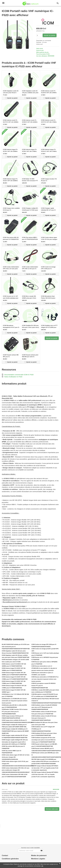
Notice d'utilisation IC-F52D (13, 377)
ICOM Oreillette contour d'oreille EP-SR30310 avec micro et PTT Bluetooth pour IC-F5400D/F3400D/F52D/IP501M (44, 707)
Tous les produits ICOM (43, 54)
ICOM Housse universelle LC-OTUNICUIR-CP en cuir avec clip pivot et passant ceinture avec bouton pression (45, 679)
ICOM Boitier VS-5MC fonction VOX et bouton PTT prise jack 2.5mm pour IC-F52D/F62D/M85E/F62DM (15, 712)
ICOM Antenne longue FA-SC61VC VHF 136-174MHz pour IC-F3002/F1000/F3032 (49, 151)
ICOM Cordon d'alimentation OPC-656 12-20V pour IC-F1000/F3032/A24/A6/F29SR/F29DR (32, 269)
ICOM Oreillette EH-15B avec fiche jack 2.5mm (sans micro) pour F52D (30, 327)
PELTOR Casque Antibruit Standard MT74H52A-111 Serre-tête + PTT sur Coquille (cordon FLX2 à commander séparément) (45, 768)
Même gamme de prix (42, 52)
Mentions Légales (38, 859)
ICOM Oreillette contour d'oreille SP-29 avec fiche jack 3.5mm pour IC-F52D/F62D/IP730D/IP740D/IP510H (44, 718)
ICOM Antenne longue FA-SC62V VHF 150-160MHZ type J (10, 181)
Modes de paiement (39, 855)
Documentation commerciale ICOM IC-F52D (19, 375)
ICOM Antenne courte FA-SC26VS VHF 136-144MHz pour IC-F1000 (49, 93)
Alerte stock (40, 48)
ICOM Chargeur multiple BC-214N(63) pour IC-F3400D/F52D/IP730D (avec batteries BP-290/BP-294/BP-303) (15, 731)
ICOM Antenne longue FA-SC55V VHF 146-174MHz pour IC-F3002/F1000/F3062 (30, 151)
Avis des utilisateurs (42, 56)
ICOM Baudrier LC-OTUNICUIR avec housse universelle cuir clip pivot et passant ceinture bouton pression (15, 701)
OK (42, 866)
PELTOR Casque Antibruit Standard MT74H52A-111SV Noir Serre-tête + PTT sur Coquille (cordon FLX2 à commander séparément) (45, 775)
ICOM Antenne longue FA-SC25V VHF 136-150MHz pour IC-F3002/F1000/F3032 (11, 151)
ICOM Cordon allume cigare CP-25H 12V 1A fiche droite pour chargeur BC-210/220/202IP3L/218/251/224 (16, 757)
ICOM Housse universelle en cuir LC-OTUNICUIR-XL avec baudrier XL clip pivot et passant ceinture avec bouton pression (44, 668)
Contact (5, 855)
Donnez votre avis (52, 809)
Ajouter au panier (50, 35)
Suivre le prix (40, 50)
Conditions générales (10, 859)
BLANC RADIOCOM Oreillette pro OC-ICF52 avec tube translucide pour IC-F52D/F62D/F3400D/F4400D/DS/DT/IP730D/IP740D (16, 647)
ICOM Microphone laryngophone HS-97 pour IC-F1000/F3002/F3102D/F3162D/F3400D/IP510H (16, 327)
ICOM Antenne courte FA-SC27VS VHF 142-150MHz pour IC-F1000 (11, 122)
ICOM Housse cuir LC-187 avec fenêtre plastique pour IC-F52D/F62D (11, 298)
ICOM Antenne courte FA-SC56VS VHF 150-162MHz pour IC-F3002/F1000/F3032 (30, 122)
